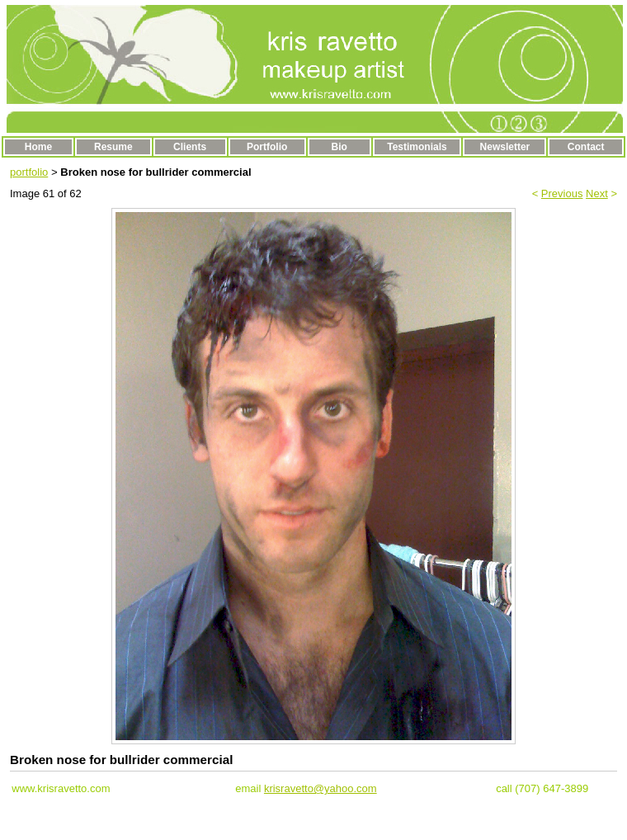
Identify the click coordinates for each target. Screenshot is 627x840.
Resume (113, 147)
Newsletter (505, 147)
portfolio (29, 172)
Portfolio (267, 147)
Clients (190, 147)
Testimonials (417, 147)
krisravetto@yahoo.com (321, 788)
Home (38, 147)
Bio (339, 147)
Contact (586, 147)
